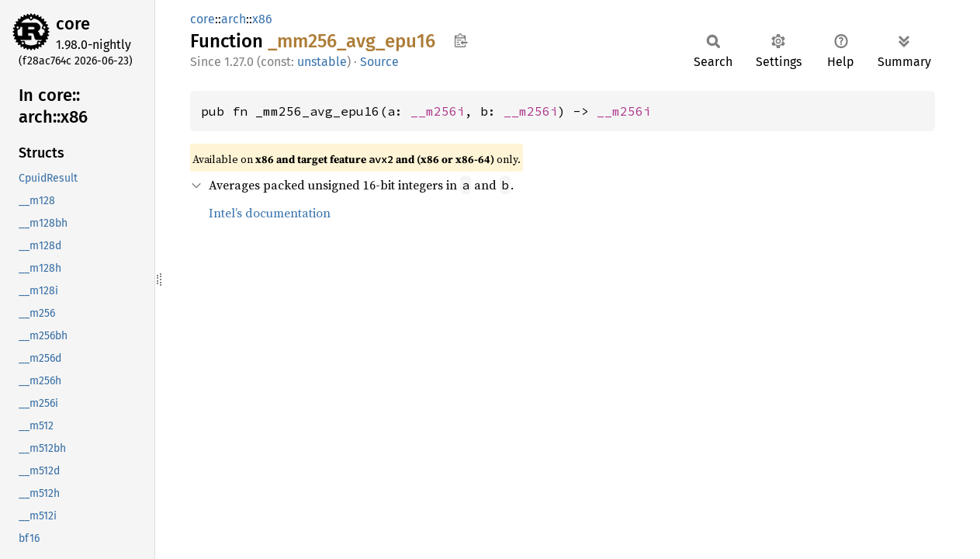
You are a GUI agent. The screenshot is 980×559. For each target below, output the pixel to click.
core (73, 24)
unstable (322, 62)
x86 (262, 19)
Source (379, 62)
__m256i (438, 111)
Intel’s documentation (270, 213)
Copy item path (461, 40)
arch (234, 19)
